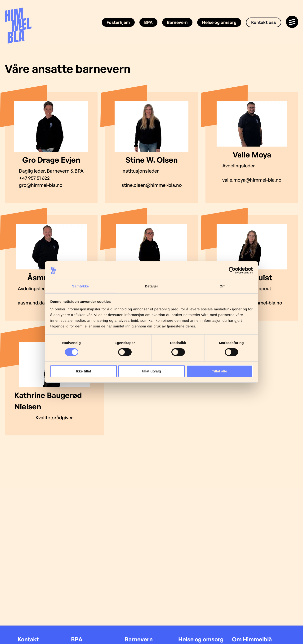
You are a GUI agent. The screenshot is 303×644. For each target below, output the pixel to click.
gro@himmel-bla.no (41, 185)
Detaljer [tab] (151, 286)
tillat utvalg (151, 371)
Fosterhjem (118, 22)
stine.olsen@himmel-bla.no (152, 185)
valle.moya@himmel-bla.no (252, 180)
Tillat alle (220, 371)
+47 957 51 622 (34, 178)
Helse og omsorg (219, 22)
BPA (148, 22)
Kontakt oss (264, 22)
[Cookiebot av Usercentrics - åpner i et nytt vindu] (232, 270)
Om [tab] (222, 286)
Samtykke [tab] (81, 286)
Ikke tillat (83, 371)
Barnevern (177, 22)
